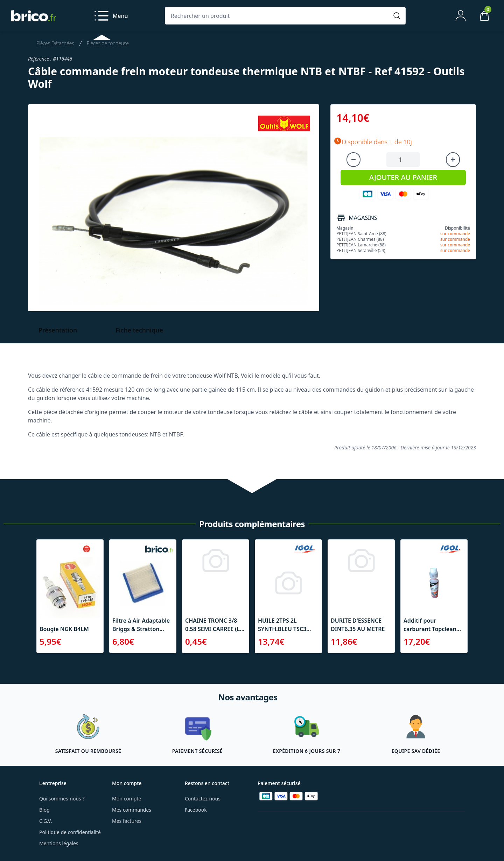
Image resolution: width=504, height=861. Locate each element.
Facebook (196, 810)
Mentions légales (59, 843)
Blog (44, 810)
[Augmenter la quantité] (453, 160)
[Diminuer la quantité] (353, 160)
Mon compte (127, 799)
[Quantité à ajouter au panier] (403, 160)
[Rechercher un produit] (278, 16)
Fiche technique (139, 330)
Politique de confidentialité (70, 832)
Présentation (58, 330)
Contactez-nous (203, 799)
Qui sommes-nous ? (62, 799)
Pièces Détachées (55, 43)
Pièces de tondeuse (108, 43)
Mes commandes (132, 810)
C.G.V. (45, 821)
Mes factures (127, 821)
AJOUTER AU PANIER (403, 177)
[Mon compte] (461, 16)
